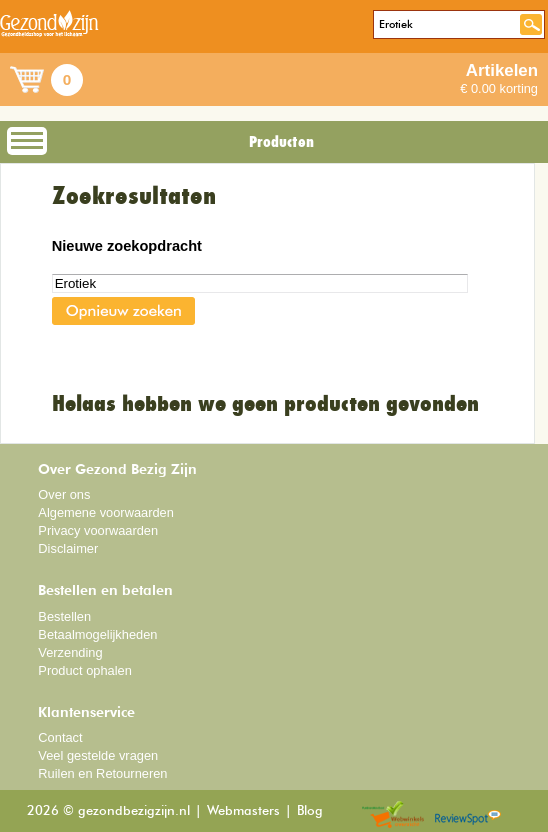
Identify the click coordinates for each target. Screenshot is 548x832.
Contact (60, 737)
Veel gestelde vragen (98, 755)
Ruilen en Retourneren (102, 773)
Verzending (70, 652)
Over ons (64, 494)
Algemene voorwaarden (106, 512)
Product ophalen (84, 670)
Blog (310, 811)
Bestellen (64, 616)
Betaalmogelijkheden (97, 634)
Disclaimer (68, 548)
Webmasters (243, 811)
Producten (281, 142)
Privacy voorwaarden (98, 530)
